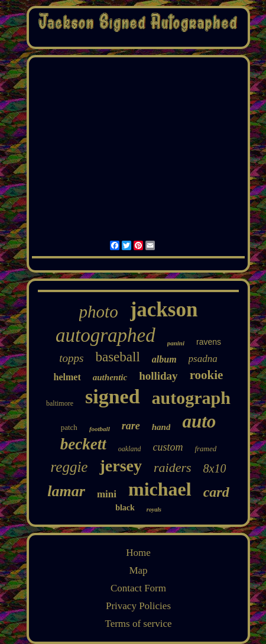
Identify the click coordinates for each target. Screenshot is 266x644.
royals (154, 509)
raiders (173, 467)
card (216, 492)
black (125, 508)
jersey (121, 466)
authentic (110, 377)
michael (160, 489)
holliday (158, 376)
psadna (203, 359)
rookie (207, 375)
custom (168, 447)
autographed (106, 335)
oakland (130, 449)
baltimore (60, 403)
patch (69, 427)
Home (138, 553)
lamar (66, 491)
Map (138, 570)
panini (176, 343)
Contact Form (138, 588)
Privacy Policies (138, 606)
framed (205, 449)
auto (199, 421)
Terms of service (138, 624)
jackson (164, 310)
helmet (67, 377)
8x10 (215, 468)
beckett (83, 444)
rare (131, 426)
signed (113, 397)
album (164, 359)
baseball (117, 357)
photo (99, 312)
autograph (191, 398)
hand (161, 427)
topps (71, 358)
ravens (209, 342)
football (100, 429)
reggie (69, 467)
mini (107, 494)
